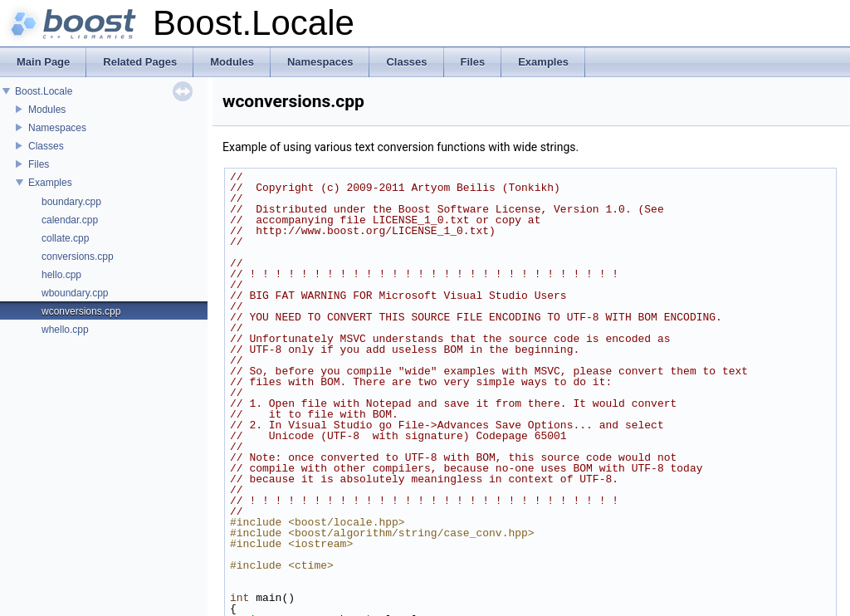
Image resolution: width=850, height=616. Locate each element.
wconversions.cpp (81, 311)
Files (39, 164)
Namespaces (57, 128)
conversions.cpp (78, 257)
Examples (50, 183)
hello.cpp (61, 275)
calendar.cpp (70, 220)
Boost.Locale (44, 91)
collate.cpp (65, 238)
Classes (46, 146)
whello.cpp (65, 330)
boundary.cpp (71, 202)
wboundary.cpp (75, 293)
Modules (47, 110)
